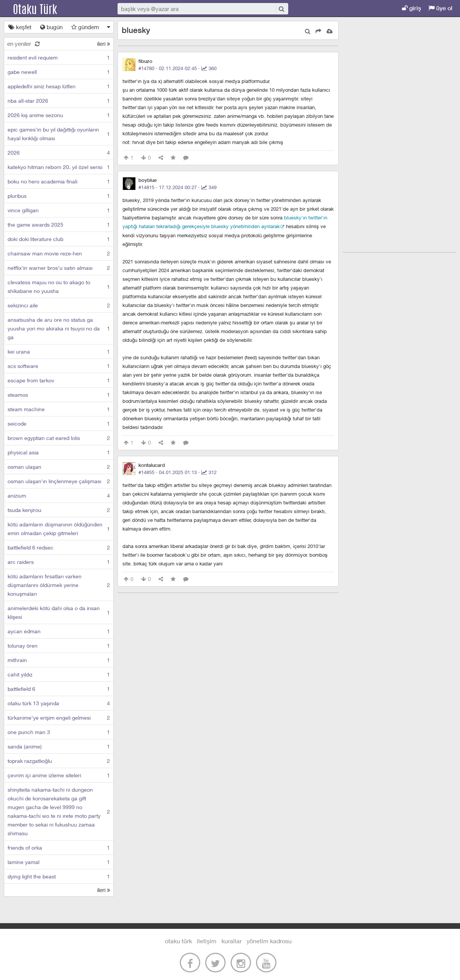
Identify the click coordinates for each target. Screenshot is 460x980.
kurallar (232, 941)
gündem (85, 27)
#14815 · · (177, 187)
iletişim (207, 941)
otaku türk (178, 941)
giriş (411, 8)
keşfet (20, 27)
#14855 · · (177, 472)
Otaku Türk (42, 9)
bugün (51, 27)
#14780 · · (177, 68)
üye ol (440, 8)
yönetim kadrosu (269, 941)
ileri (104, 44)
